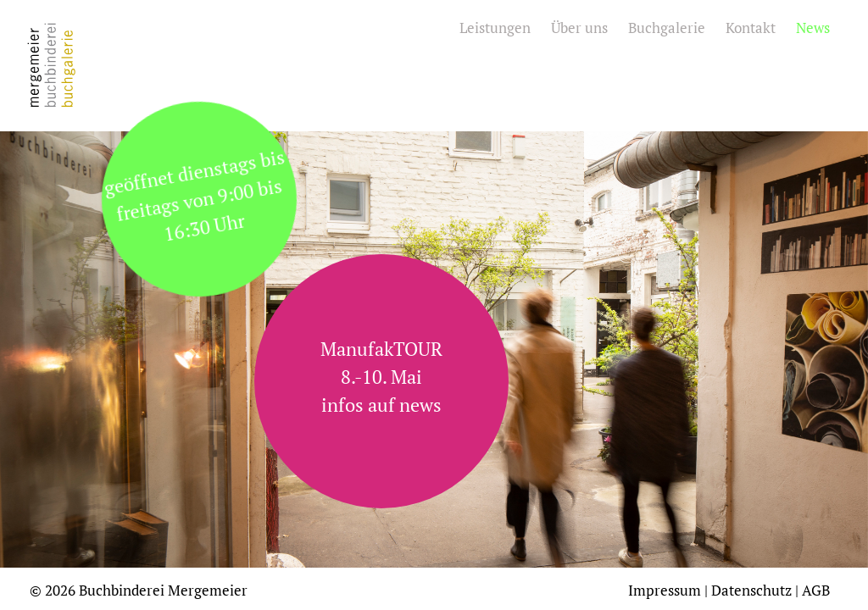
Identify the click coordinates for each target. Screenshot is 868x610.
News (813, 28)
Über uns (579, 28)
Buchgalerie (667, 28)
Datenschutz (751, 590)
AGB (816, 590)
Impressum (665, 590)
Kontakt (751, 28)
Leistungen (495, 28)
